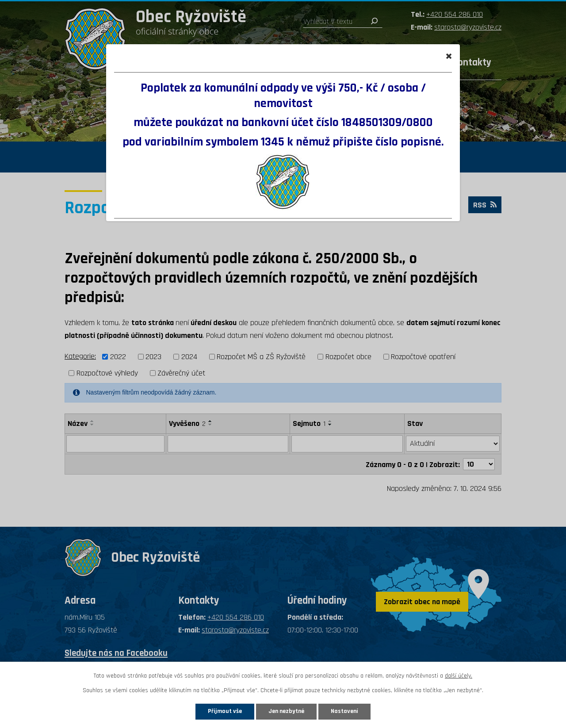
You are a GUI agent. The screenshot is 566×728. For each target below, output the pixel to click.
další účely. (459, 676)
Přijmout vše (225, 711)
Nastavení (344, 711)
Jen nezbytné (286, 711)
